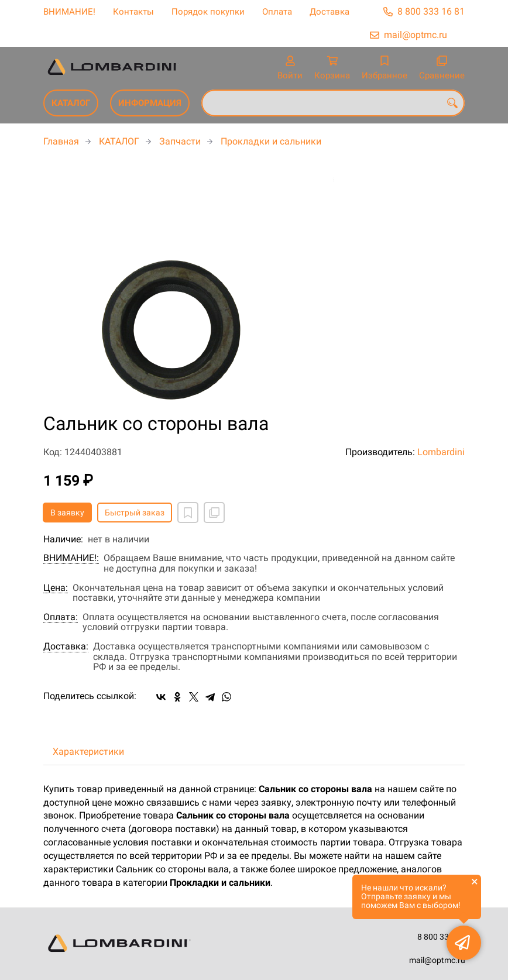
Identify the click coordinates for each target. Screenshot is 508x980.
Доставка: (66, 647)
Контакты (133, 12)
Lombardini (441, 452)
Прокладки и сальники (271, 141)
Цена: (56, 588)
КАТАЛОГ (71, 103)
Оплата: (61, 617)
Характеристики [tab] (88, 752)
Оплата (277, 12)
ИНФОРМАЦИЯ (150, 103)
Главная (61, 141)
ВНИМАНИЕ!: (71, 558)
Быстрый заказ (135, 513)
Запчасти (180, 141)
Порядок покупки (208, 12)
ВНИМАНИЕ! (69, 12)
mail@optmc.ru (416, 35)
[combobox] (333, 103)
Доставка (329, 12)
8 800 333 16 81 (431, 11)
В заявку (67, 513)
